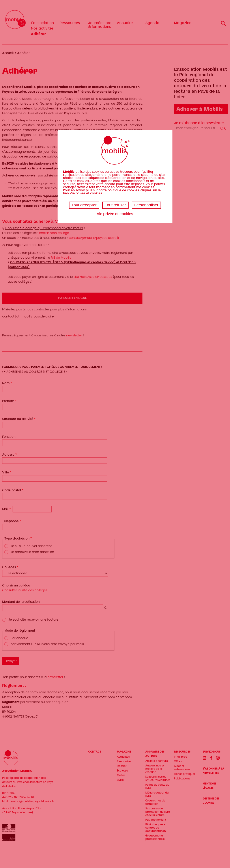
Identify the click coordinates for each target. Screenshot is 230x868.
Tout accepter (84, 205)
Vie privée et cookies (115, 214)
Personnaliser (146, 205)
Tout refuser (115, 205)
